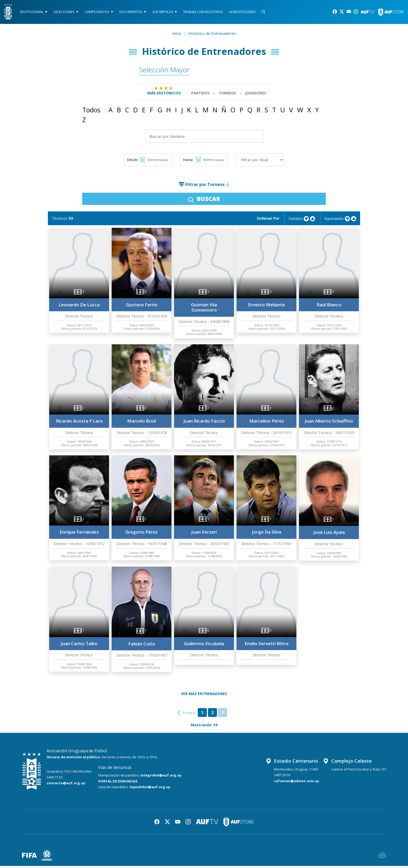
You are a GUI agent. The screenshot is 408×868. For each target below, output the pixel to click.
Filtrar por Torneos (204, 187)
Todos (91, 112)
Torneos (227, 95)
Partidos (200, 95)
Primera (189, 715)
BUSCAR (204, 201)
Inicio (177, 35)
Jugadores (256, 95)
